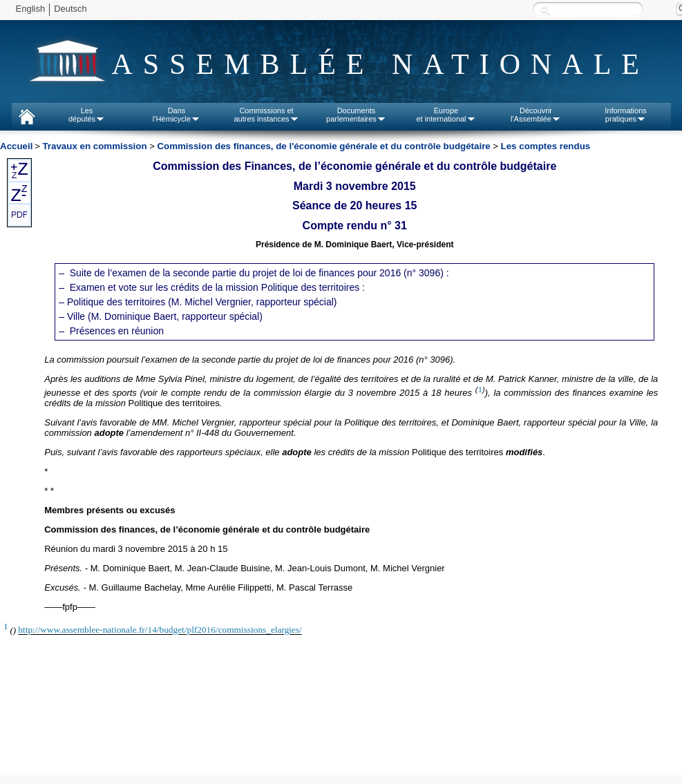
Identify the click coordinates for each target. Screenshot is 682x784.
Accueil (16, 146)
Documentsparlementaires (356, 115)
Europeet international (446, 115)
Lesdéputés (87, 115)
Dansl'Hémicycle (177, 115)
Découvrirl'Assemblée (536, 115)
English (31, 9)
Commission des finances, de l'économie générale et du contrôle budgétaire (323, 146)
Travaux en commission (94, 146)
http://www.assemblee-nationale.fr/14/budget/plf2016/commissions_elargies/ (160, 630)
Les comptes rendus (546, 146)
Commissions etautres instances (266, 115)
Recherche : (545, 10)
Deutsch (70, 9)
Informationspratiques (626, 115)
